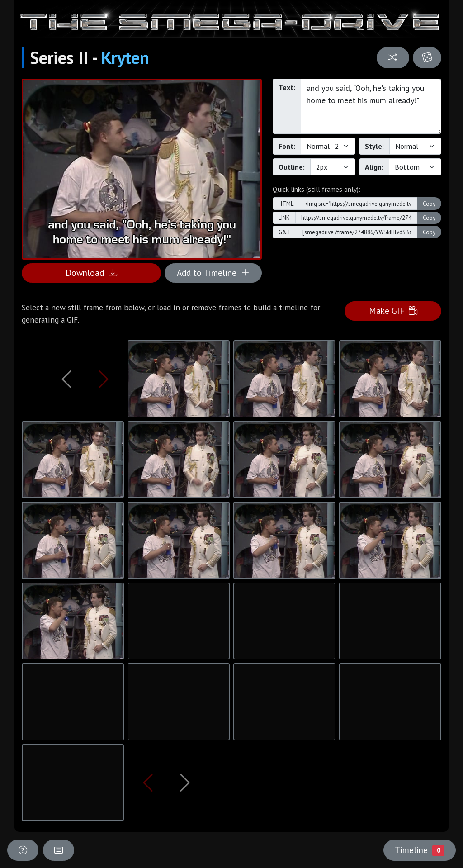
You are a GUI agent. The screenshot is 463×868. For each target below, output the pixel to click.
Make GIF (393, 311)
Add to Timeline (213, 273)
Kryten (125, 57)
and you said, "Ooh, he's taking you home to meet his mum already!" (371, 106)
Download (91, 273)
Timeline (420, 850)
